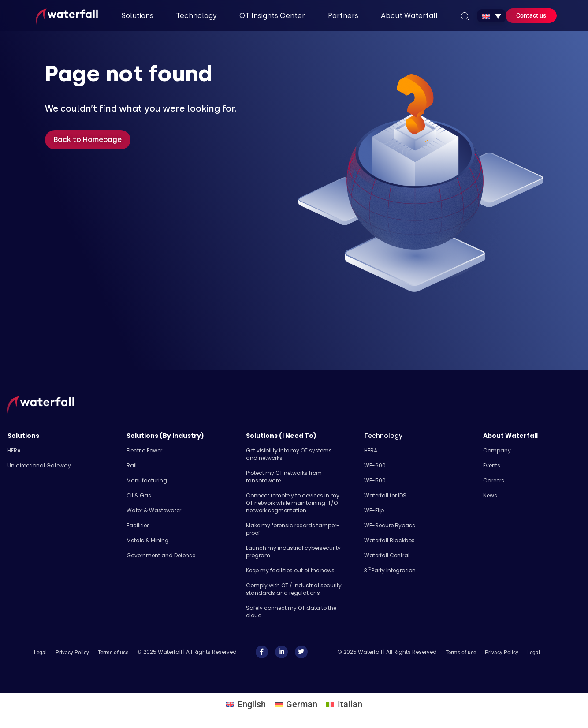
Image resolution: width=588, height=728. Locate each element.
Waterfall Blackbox (389, 540)
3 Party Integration (390, 570)
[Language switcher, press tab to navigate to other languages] (491, 16)
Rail (132, 465)
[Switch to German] (296, 704)
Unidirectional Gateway (39, 465)
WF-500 (375, 480)
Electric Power (144, 450)
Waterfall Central (387, 555)
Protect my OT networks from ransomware (284, 477)
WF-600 (375, 465)
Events (492, 465)
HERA (14, 450)
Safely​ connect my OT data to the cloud (291, 612)
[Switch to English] (246, 704)
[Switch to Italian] (344, 704)
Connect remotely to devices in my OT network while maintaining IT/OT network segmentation (293, 503)
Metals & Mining (148, 540)
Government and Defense (161, 555)
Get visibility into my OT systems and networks (289, 454)
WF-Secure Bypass (390, 525)
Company (497, 450)
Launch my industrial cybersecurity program (293, 552)
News (490, 495)
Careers (494, 480)
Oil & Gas (139, 495)
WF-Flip (374, 510)
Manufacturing (147, 480)
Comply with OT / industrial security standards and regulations (294, 589)
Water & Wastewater (154, 510)
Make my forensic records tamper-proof (293, 529)
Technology (383, 436)
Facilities (138, 525)
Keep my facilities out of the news (290, 570)
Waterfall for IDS (385, 495)
